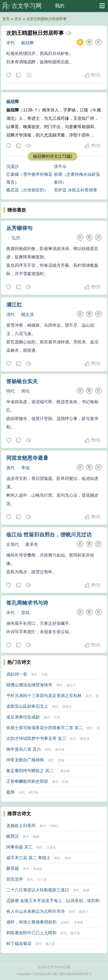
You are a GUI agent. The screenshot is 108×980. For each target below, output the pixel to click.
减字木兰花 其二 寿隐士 (28, 858)
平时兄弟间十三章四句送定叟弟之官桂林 (44, 696)
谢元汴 (71, 685)
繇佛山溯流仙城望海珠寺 (29, 685)
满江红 (14, 305)
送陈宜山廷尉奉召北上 (27, 706)
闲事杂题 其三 (19, 847)
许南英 (78, 922)
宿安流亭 (15, 879)
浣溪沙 (13, 166)
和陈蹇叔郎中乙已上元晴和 (31, 933)
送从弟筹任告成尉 (23, 717)
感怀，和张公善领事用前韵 (31, 922)
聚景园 (13, 868)
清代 (10, 315)
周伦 (25, 391)
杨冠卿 (27, 43)
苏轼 (25, 613)
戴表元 (84, 912)
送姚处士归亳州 (21, 826)
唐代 (10, 468)
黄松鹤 (65, 771)
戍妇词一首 (17, 674)
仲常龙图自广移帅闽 (25, 760)
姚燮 (86, 890)
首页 (6, 19)
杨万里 (75, 933)
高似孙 (38, 869)
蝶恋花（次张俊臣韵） (27, 190)
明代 (10, 391)
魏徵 (36, 837)
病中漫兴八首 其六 (24, 749)
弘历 (16, 238)
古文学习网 (27, 6)
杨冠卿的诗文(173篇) (52, 156)
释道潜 (85, 739)
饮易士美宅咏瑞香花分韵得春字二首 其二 (44, 728)
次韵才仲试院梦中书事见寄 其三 (36, 738)
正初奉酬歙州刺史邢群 (27, 781)
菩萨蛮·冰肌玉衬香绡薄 (75, 190)
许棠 (57, 717)
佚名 (68, 858)
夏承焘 (32, 544)
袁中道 (60, 750)
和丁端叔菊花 (19, 944)
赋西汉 (13, 836)
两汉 (57, 858)
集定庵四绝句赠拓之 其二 (30, 771)
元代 (22, 792)
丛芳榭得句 (19, 228)
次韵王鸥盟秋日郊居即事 (47, 19)
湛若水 (67, 707)
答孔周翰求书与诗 (27, 603)
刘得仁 (54, 826)
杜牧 (65, 782)
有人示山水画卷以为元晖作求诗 (36, 911)
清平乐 (60, 166)
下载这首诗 (29, 75)
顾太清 (27, 315)
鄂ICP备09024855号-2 (75, 974)
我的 (60, 6)
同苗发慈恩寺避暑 (27, 458)
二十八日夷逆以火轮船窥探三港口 (38, 890)
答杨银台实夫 (22, 381)
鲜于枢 (33, 792)
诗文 (18, 19)
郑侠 (61, 760)
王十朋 (42, 880)
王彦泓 (51, 847)
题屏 (10, 792)
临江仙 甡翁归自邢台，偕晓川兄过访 (49, 535)
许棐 (44, 675)
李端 (25, 468)
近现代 (13, 544)
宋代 (10, 43)
